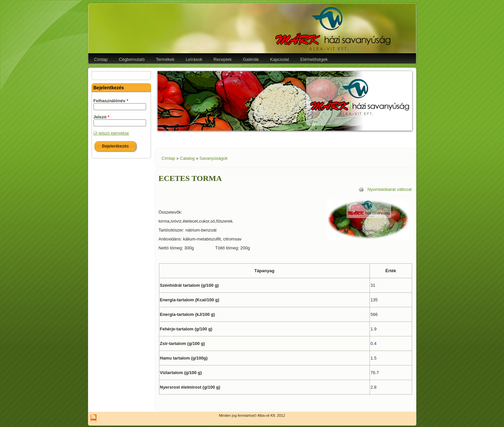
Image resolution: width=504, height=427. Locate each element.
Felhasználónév (111, 101)
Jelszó (101, 117)
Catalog (187, 158)
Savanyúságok (214, 158)
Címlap (168, 158)
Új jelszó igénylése (111, 133)
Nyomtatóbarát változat (385, 189)
